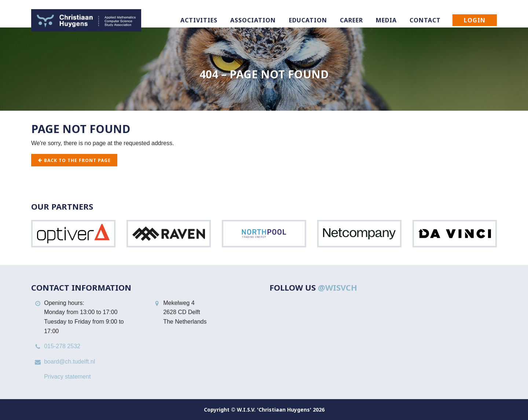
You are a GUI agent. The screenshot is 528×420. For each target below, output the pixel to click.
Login (475, 20)
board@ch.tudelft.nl (69, 362)
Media (386, 20)
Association (253, 20)
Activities (199, 20)
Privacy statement (67, 377)
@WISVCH (338, 287)
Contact (425, 20)
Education (308, 20)
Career (351, 20)
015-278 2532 (62, 346)
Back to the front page (74, 160)
